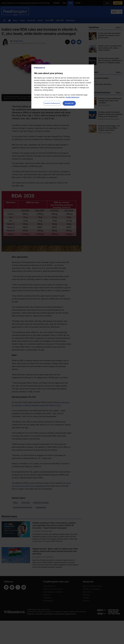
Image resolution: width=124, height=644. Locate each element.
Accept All (69, 103)
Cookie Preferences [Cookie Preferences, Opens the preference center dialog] (52, 103)
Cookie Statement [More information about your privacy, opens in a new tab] (72, 97)
